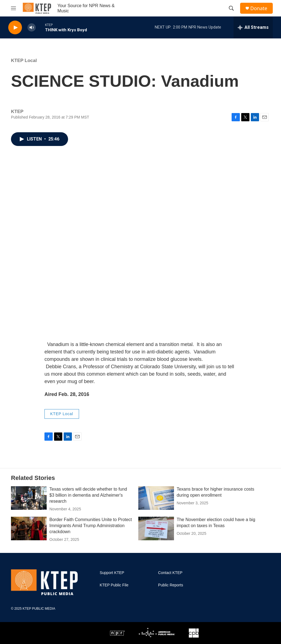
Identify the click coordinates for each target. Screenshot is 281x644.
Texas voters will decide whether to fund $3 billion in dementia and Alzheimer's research (88, 495)
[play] (15, 28)
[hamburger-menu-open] (13, 8)
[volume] (32, 28)
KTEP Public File (114, 585)
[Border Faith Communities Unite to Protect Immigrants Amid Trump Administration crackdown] (29, 528)
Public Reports (171, 585)
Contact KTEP (170, 573)
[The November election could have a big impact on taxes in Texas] (156, 528)
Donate (259, 8)
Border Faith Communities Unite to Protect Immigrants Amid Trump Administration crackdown (91, 526)
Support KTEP (112, 573)
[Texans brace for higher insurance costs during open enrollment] (156, 498)
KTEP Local (24, 61)
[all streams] (253, 27)
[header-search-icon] (231, 8)
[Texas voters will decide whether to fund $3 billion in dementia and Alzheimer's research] (29, 498)
